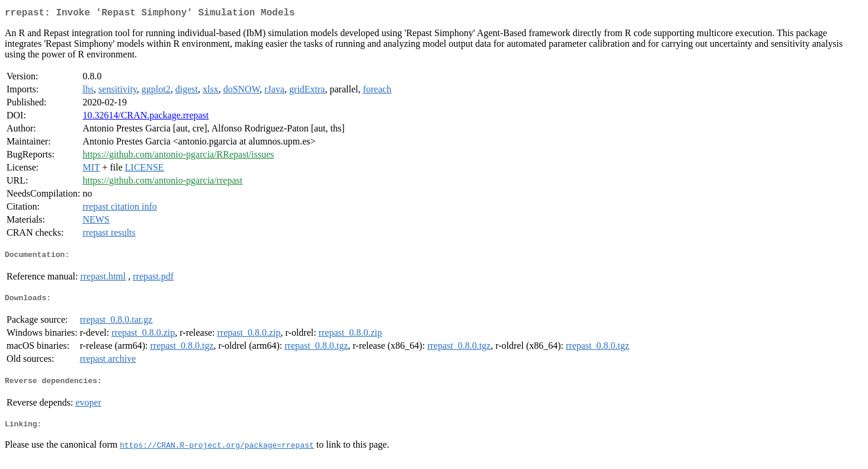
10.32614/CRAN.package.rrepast (145, 118)
